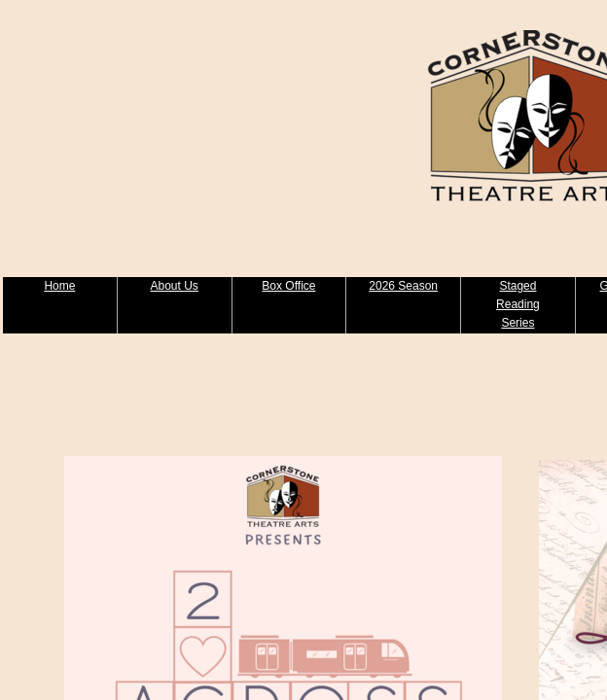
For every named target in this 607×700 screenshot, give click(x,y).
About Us (174, 286)
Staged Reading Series (518, 304)
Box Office (288, 286)
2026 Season (403, 286)
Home (59, 286)
